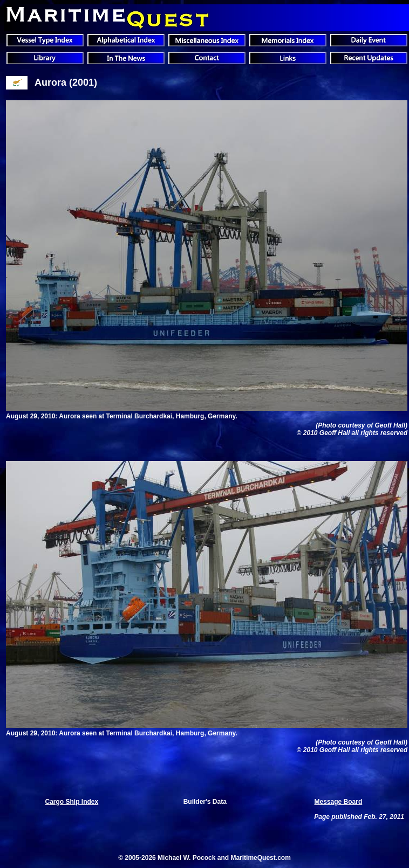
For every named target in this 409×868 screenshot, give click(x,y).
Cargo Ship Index (72, 802)
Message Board (339, 802)
